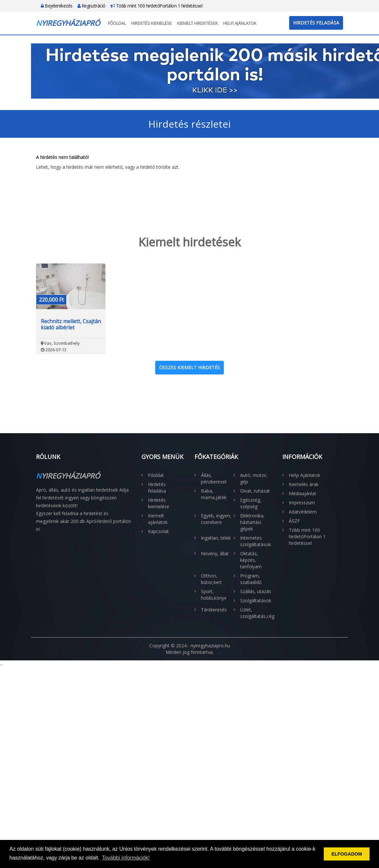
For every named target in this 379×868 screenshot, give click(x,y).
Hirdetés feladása (316, 23)
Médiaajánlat (303, 493)
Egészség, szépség (251, 503)
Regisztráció (91, 6)
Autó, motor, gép (254, 478)
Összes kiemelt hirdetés (189, 367)
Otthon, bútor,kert (211, 579)
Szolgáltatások (256, 600)
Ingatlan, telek (216, 538)
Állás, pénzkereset (214, 478)
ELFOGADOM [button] (347, 854)
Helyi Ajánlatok (240, 23)
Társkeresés (214, 610)
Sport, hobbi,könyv (214, 595)
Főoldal (117, 23)
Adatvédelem (303, 512)
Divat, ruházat (255, 491)
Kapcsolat (158, 531)
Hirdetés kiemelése (151, 23)
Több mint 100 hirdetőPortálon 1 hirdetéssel (157, 6)
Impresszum (302, 503)
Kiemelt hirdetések (198, 23)
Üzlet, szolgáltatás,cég (256, 613)
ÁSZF (294, 521)
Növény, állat (215, 553)
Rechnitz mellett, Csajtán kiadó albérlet (71, 324)
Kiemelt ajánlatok (158, 519)
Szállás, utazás (256, 591)
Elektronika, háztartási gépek (252, 522)
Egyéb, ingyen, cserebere (216, 519)
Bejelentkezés (57, 6)
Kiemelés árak (304, 484)
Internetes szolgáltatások (255, 541)
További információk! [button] (126, 858)
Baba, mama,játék (214, 494)
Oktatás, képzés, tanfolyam (251, 560)
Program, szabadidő (251, 579)
